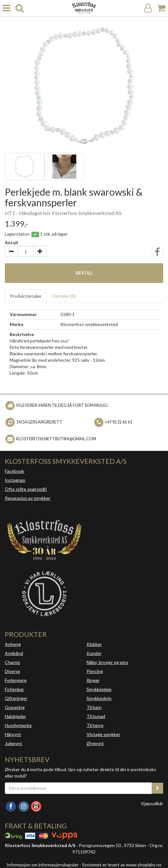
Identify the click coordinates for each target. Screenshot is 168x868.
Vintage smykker (103, 734)
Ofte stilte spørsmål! (26, 489)
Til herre (95, 725)
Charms (13, 662)
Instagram (15, 480)
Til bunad (96, 716)
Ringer (93, 680)
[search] (20, 8)
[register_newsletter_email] (157, 788)
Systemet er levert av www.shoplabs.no (122, 865)
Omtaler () (64, 296)
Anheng (13, 644)
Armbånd (14, 653)
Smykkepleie (99, 689)
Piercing (95, 671)
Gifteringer (16, 698)
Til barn (94, 707)
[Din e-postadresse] (78, 788)
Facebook (14, 471)
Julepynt (13, 743)
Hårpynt (13, 734)
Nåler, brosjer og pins (107, 662)
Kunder (94, 653)
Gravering (15, 707)
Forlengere (16, 680)
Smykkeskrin (99, 698)
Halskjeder (15, 716)
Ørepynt (95, 743)
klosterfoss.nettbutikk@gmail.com (56, 439)
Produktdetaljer (26, 296)
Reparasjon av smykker (28, 498)
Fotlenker (14, 689)
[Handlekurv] (161, 8)
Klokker (94, 644)
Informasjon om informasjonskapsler (42, 865)
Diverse (13, 671)
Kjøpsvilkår (152, 803)
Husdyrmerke (18, 725)
